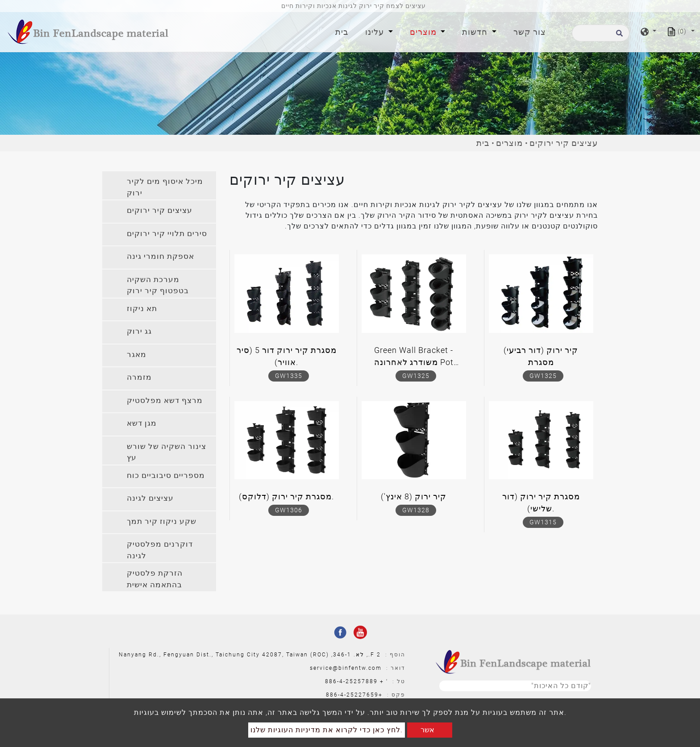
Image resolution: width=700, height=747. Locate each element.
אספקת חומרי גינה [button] (160, 256)
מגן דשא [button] (142, 423)
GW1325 (416, 376)
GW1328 (416, 510)
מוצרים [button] (424, 32)
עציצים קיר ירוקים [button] (160, 210)
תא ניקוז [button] (142, 308)
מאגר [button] (137, 354)
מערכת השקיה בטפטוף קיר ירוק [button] (158, 285)
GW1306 (289, 510)
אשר (427, 730)
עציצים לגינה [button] (150, 498)
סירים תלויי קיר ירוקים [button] (167, 233)
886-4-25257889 (351, 681)
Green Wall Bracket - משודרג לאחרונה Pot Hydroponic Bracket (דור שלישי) (414, 358)
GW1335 (289, 376)
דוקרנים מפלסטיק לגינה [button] (160, 550)
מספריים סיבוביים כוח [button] (166, 475)
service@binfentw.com (346, 668)
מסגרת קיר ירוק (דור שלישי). (541, 502)
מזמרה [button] (139, 377)
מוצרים (509, 143)
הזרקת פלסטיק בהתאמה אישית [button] (155, 579)
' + (384, 681)
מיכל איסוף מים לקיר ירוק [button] (165, 187)
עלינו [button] (376, 32)
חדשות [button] (476, 32)
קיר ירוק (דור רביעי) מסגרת (541, 356)
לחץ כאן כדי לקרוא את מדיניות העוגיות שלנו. (327, 730)
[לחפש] (601, 33)
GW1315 (543, 522)
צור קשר (530, 32)
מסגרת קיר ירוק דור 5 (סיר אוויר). (287, 356)
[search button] (618, 36)
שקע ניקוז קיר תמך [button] (162, 521)
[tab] (159, 185)
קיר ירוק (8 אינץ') (414, 496)
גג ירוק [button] (139, 331)
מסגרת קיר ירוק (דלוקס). (286, 496)
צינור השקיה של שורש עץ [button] (167, 452)
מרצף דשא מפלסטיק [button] (165, 400)
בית (344, 31)
